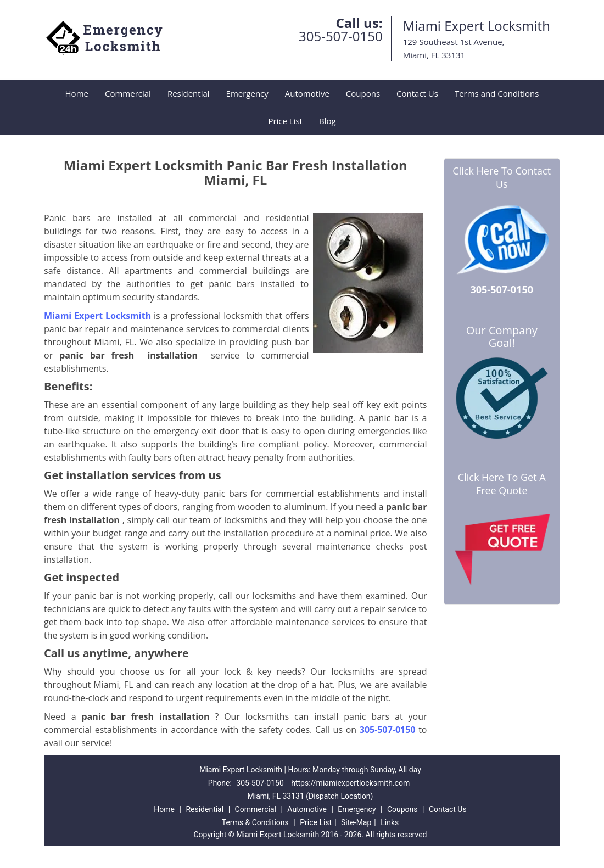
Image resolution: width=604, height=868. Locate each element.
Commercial (128, 93)
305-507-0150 (341, 36)
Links (390, 822)
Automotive (307, 93)
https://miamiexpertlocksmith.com (350, 783)
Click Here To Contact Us (502, 177)
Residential (189, 93)
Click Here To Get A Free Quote (502, 484)
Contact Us (417, 93)
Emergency (247, 93)
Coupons (363, 93)
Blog (328, 121)
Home (77, 93)
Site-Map (356, 822)
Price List (285, 121)
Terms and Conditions (497, 93)
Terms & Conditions (255, 822)
